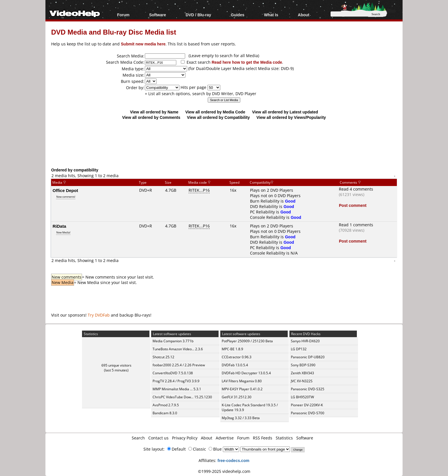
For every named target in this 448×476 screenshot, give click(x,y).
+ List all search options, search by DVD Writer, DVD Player (201, 94)
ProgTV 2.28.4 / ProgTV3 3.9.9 (176, 381)
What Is (271, 15)
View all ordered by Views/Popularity (291, 117)
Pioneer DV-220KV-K (307, 405)
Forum (123, 15)
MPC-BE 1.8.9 (232, 349)
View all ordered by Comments (151, 117)
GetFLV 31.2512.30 (237, 397)
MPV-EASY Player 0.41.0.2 (242, 389)
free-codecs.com (233, 460)
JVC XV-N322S (302, 381)
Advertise (225, 438)
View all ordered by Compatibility (218, 117)
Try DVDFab (99, 315)
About (303, 15)
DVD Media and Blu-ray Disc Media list (114, 32)
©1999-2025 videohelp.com (224, 471)
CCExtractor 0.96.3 (237, 357)
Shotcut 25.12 (163, 357)
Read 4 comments (356, 189)
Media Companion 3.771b (173, 341)
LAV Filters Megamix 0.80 (242, 381)
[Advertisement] (224, 143)
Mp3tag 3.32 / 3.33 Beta (241, 418)
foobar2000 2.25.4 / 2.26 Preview (179, 365)
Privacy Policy (185, 438)
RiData (59, 226)
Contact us (158, 438)
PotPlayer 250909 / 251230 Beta (247, 341)
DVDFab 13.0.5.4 (235, 365)
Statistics (284, 438)
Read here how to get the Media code (247, 62)
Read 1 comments (356, 225)
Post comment (353, 205)
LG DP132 (299, 349)
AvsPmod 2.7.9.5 (166, 405)
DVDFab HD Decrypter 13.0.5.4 (246, 373)
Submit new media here (143, 44)
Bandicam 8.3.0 (165, 413)
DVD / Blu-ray (198, 15)
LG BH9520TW (302, 397)
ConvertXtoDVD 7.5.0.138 (173, 373)
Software (158, 15)
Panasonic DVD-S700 (308, 413)
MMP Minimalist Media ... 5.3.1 (177, 389)
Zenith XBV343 (302, 373)
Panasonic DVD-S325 (308, 389)
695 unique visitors (116, 365)
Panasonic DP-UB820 (308, 357)
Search (138, 438)
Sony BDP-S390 (303, 365)
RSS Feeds (263, 438)
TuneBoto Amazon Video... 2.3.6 (178, 349)
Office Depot (65, 190)
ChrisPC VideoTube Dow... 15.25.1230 (182, 397)
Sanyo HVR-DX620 (305, 341)
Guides (238, 15)
